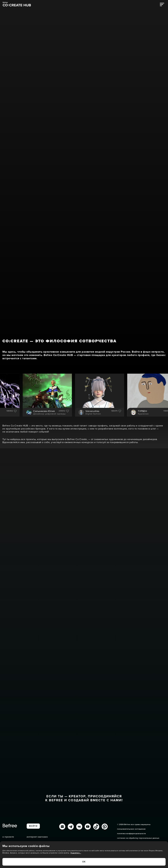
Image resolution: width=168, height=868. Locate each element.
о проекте (8, 837)
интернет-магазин (37, 837)
